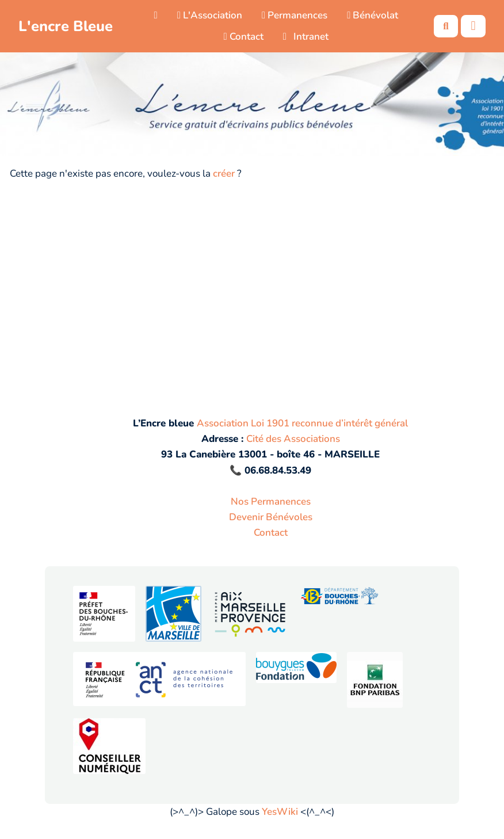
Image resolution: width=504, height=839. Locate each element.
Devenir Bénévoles (271, 517)
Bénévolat (373, 15)
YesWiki (280, 812)
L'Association (210, 15)
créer (224, 173)
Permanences (295, 15)
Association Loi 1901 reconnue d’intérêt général (302, 423)
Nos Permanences (271, 502)
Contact (243, 37)
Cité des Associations (293, 439)
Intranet (306, 37)
